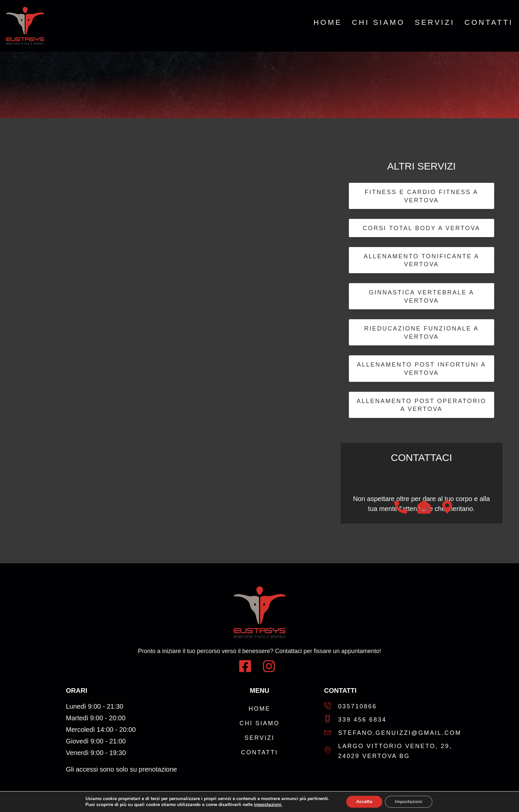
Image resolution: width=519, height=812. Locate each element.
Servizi (435, 23)
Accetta (364, 802)
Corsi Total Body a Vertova (422, 228)
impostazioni (268, 805)
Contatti (489, 23)
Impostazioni (409, 802)
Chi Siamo (378, 23)
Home (328, 23)
